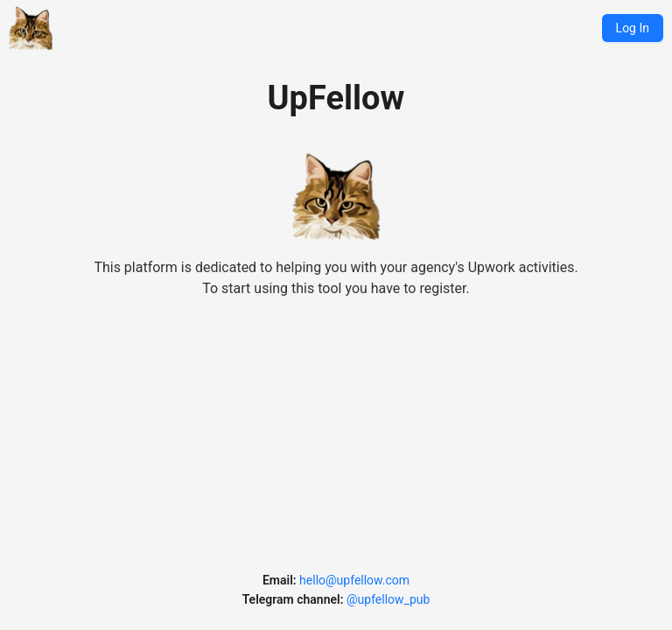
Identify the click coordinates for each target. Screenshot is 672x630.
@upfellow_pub (388, 599)
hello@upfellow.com (354, 580)
